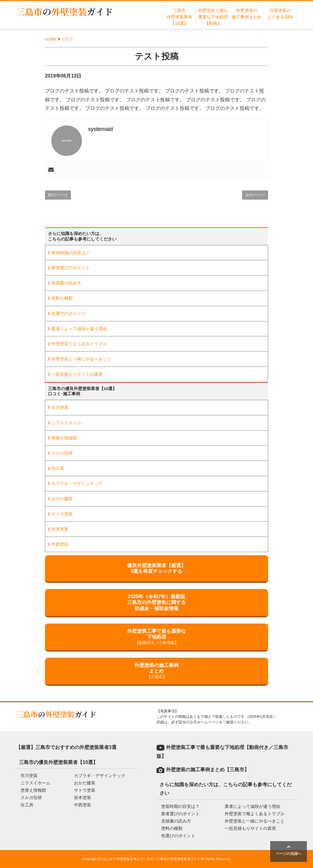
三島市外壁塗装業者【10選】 (179, 17)
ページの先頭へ (289, 850)
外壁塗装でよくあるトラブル (79, 344)
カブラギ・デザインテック (77, 483)
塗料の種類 (62, 298)
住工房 (58, 468)
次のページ (255, 195)
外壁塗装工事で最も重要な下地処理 (156, 637)
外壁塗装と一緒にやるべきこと (81, 359)
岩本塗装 (60, 529)
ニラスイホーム (66, 423)
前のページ (58, 195)
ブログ (67, 39)
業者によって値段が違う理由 (79, 329)
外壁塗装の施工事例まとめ (156, 671)
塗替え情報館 (64, 438)
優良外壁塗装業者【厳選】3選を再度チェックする (156, 568)
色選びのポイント (68, 313)
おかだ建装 (62, 499)
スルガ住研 (62, 453)
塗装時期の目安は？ (71, 253)
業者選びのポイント (71, 268)
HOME (51, 39)
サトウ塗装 (62, 514)
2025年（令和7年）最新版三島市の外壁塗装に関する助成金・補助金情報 (156, 602)
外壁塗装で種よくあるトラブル (255, 814)
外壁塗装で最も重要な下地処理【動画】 (213, 17)
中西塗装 (60, 544)
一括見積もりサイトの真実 (77, 374)
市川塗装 (60, 407)
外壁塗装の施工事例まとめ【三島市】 (208, 770)
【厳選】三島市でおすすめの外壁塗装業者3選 (66, 747)
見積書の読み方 (66, 283)
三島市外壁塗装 (64, 11)
